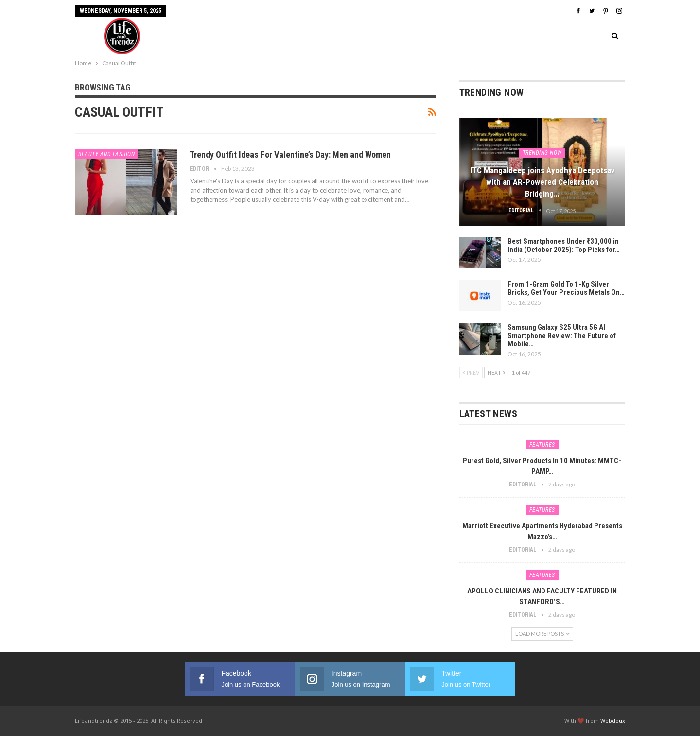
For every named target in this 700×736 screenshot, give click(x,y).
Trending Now (542, 153)
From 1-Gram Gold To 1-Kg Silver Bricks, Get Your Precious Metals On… (566, 288)
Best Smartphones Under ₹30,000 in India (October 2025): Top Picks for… (564, 245)
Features (542, 445)
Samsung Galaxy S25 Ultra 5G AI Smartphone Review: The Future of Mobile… (562, 336)
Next (496, 372)
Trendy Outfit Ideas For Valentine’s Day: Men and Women (290, 154)
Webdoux (613, 721)
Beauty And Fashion (106, 154)
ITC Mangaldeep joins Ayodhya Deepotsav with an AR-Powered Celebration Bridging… (542, 182)
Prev (471, 372)
